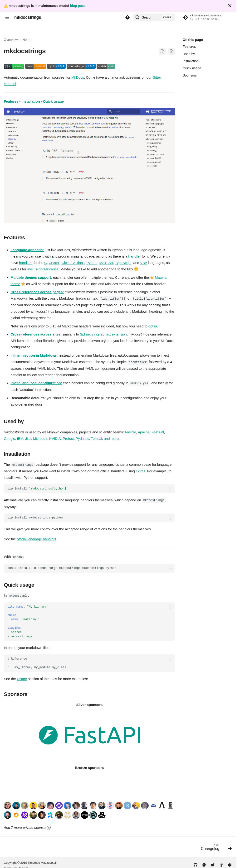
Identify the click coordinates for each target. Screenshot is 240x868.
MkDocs (78, 77)
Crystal (54, 263)
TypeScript (123, 263)
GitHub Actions (73, 263)
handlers (26, 263)
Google (9, 438)
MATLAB (106, 263)
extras (141, 470)
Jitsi (28, 438)
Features (11, 101)
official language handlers (37, 538)
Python (92, 263)
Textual (96, 438)
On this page (193, 40)
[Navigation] (7, 17)
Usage (22, 677)
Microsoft (40, 438)
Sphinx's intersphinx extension (103, 334)
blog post (77, 6)
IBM (20, 438)
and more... (113, 438)
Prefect (68, 438)
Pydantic (82, 438)
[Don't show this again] (230, 6)
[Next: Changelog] (215, 847)
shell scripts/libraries (43, 269)
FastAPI (158, 431)
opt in (153, 326)
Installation (31, 101)
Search (147, 17)
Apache (144, 431)
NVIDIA (55, 438)
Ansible (130, 431)
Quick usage (53, 101)
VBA (144, 263)
